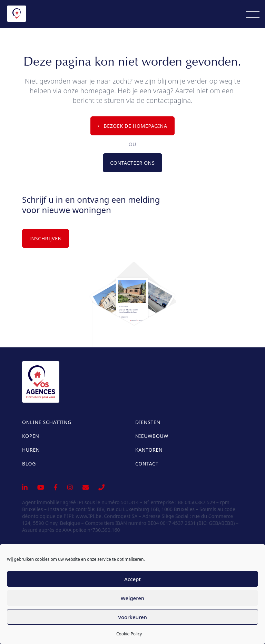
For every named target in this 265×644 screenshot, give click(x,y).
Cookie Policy (129, 634)
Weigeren (132, 598)
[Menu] (253, 14)
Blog (29, 464)
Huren (31, 450)
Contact (147, 464)
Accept (132, 579)
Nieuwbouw (152, 436)
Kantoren (149, 450)
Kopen (31, 436)
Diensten (148, 422)
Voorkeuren (132, 617)
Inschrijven (46, 238)
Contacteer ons (132, 163)
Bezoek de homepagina (132, 126)
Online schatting (47, 422)
